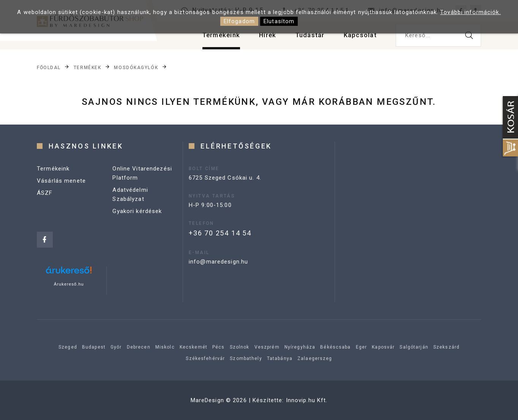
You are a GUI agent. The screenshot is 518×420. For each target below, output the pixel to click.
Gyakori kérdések (137, 211)
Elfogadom (239, 21)
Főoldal (49, 68)
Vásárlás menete (61, 181)
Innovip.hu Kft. (307, 400)
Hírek (261, 38)
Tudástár (306, 38)
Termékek (87, 68)
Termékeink (212, 38)
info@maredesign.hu (218, 262)
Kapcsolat (359, 38)
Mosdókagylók (136, 68)
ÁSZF (45, 193)
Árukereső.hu (69, 284)
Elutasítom (279, 21)
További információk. (471, 12)
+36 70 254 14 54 (220, 233)
